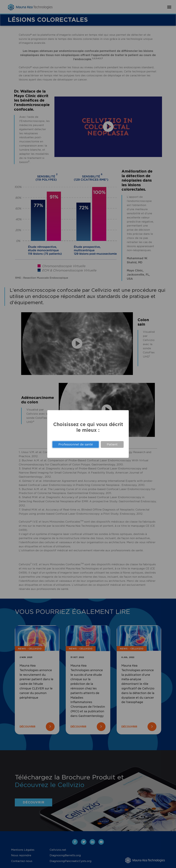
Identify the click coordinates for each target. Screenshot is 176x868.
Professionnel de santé (76, 445)
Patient (112, 445)
